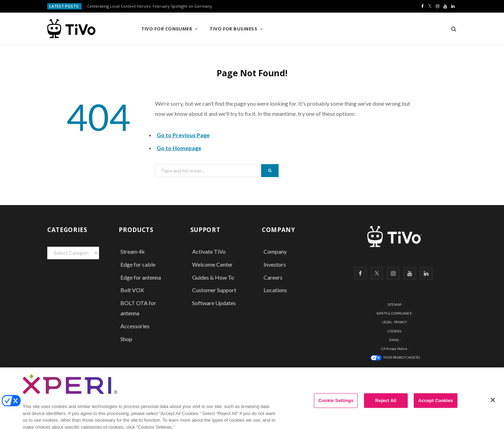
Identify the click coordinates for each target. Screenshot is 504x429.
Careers (273, 277)
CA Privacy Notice (394, 349)
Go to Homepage (179, 148)
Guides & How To (213, 277)
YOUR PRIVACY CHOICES (401, 357)
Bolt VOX (132, 290)
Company (275, 251)
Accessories (135, 326)
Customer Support (214, 290)
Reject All (386, 406)
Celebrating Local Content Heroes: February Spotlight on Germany (150, 6)
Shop (126, 339)
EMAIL (394, 340)
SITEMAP (394, 305)
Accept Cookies (436, 406)
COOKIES (394, 331)
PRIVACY (400, 322)
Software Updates (214, 303)
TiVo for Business (233, 29)
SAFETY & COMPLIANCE (394, 313)
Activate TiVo (209, 251)
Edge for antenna (141, 277)
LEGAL (387, 322)
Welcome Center (212, 264)
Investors (275, 264)
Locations (275, 290)
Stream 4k (133, 251)
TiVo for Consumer (167, 29)
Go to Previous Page (183, 135)
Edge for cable (138, 264)
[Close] (493, 405)
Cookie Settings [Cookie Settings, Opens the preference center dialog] (336, 406)
